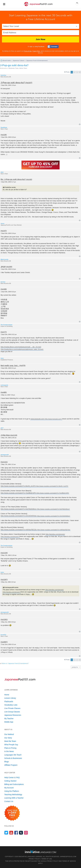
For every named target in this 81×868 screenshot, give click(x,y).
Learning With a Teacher (14, 798)
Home (7, 695)
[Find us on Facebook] (16, 833)
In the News (9, 751)
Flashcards (9, 701)
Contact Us (9, 801)
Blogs (7, 762)
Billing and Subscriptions (14, 784)
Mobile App (9, 722)
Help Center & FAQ (12, 777)
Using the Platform (12, 791)
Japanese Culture (19, 61)
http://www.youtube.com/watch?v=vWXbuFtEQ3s (19, 530)
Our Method (9, 734)
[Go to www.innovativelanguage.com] (40, 851)
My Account (9, 788)
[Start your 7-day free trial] (12, 813)
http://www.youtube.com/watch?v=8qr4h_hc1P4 (18, 486)
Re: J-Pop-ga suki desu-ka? (13, 179)
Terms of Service (69, 861)
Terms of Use (28, 51)
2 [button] (74, 72)
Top (80, 124)
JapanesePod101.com (68, 857)
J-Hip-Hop (5, 435)
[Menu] (4, 4)
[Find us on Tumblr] (21, 833)
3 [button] (77, 72)
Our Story (8, 738)
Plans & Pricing (10, 748)
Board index (7, 61)
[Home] (38, 6)
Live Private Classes (12, 708)
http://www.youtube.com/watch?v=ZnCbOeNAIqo (19, 516)
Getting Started (10, 781)
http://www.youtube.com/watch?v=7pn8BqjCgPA (18, 493)
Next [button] (80, 72)
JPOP (3, 267)
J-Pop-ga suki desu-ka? (14, 65)
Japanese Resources (13, 715)
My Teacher (9, 719)
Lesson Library (10, 698)
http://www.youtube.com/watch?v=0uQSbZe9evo (18, 509)
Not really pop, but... (10, 365)
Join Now (40, 39)
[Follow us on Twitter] (6, 833)
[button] (77, 4)
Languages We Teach (13, 755)
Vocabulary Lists (11, 705)
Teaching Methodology (13, 795)
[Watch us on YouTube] (11, 833)
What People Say (11, 745)
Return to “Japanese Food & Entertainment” (15, 663)
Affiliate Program (11, 765)
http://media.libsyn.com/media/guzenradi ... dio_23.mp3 (21, 347)
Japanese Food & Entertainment (37, 61)
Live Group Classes (12, 712)
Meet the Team (10, 741)
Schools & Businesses (13, 758)
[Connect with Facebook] (53, 47)
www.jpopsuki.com (37, 419)
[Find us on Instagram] (26, 833)
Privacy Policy (36, 51)
